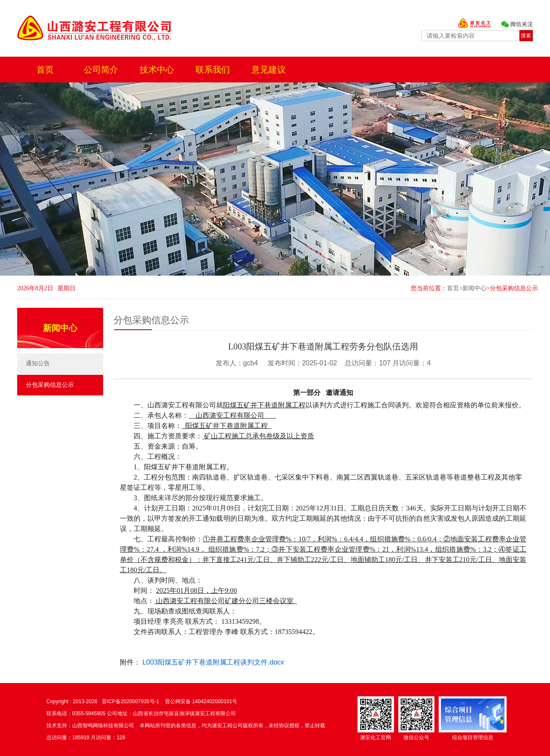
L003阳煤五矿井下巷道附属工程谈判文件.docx (213, 662)
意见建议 (269, 70)
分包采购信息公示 (514, 288)
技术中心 (157, 70)
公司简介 (101, 70)
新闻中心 (474, 288)
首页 (45, 70)
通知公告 (38, 363)
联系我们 (213, 70)
